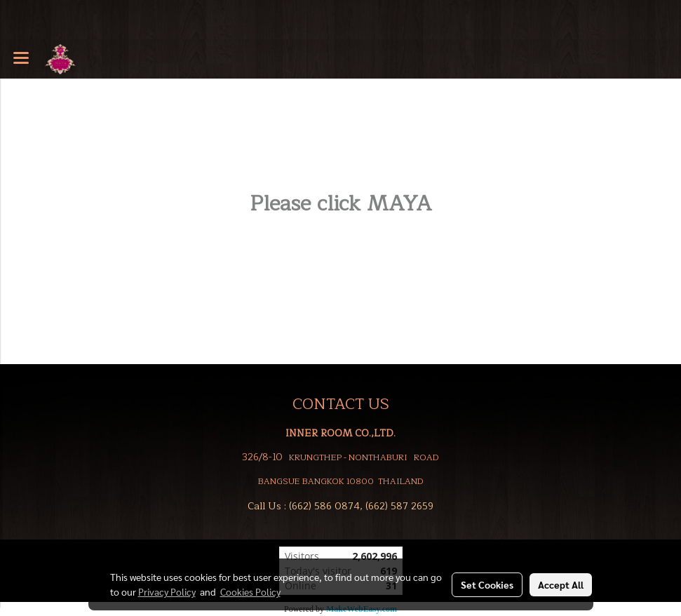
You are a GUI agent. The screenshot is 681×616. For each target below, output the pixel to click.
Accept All (561, 584)
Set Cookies (487, 584)
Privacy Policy (167, 591)
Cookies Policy (250, 591)
